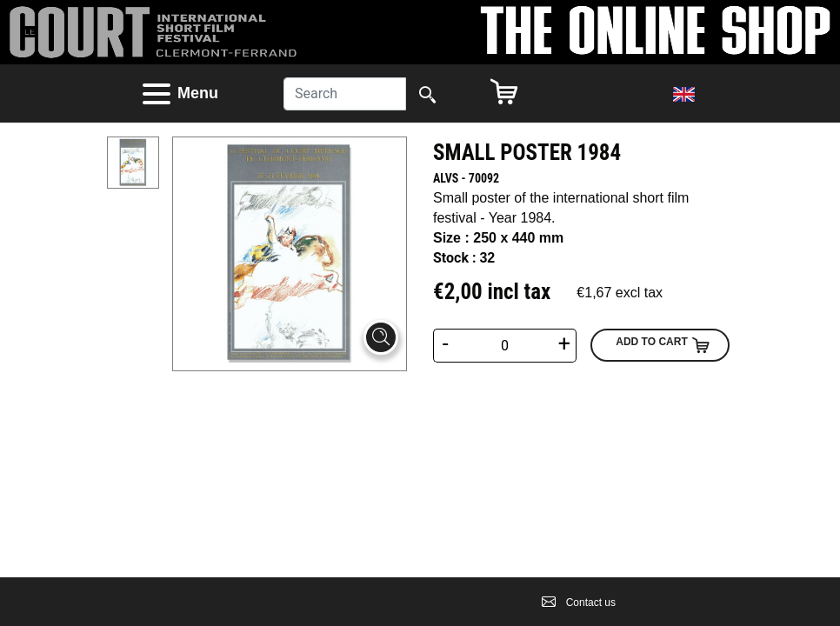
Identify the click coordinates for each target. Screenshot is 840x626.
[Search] (345, 94)
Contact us (579, 603)
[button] (196, 93)
